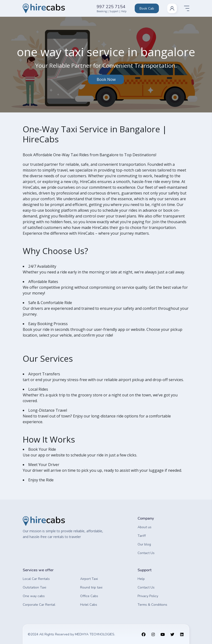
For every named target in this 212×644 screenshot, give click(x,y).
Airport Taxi (89, 579)
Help (141, 579)
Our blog (144, 544)
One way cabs (34, 596)
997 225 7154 (111, 7)
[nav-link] (172, 8)
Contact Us (146, 553)
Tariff (142, 536)
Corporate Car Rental (39, 605)
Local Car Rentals (36, 579)
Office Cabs (89, 596)
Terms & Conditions (152, 605)
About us (145, 527)
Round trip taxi (91, 587)
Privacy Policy (148, 596)
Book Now (106, 79)
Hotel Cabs (89, 605)
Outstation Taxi (34, 587)
